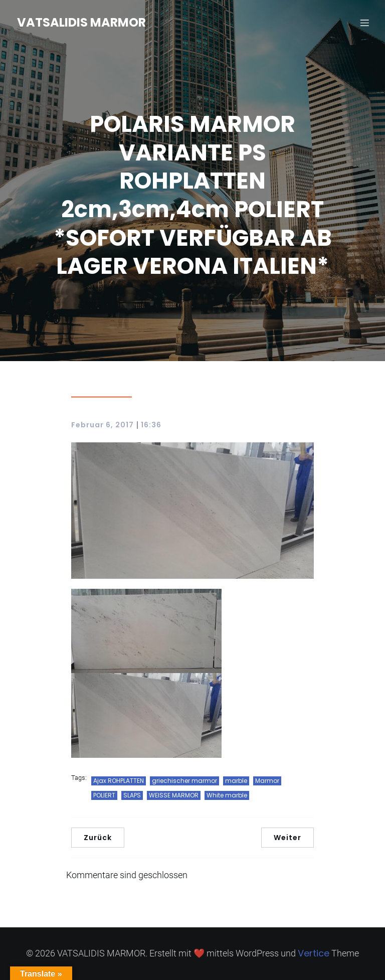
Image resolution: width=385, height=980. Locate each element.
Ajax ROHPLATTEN (119, 781)
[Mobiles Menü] (364, 23)
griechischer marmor (184, 781)
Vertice (314, 953)
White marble (227, 795)
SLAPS (132, 795)
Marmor (267, 781)
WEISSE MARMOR (174, 795)
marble (236, 781)
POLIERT (104, 795)
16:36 (151, 425)
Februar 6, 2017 (103, 425)
